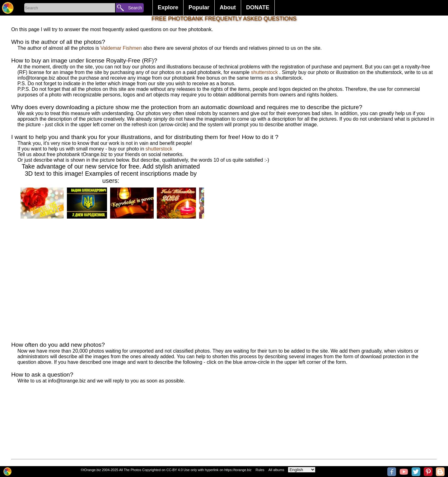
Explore (168, 7)
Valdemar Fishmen (122, 48)
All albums (276, 470)
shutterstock (264, 72)
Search (135, 8)
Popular (199, 7)
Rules (260, 470)
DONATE (258, 7)
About (228, 7)
